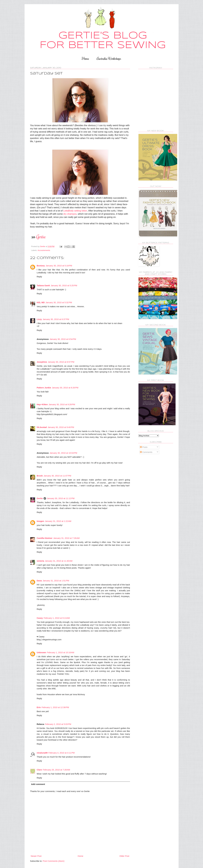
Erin (39, 707)
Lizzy (39, 319)
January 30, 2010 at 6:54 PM (63, 339)
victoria (40, 561)
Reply (39, 277)
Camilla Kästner (45, 538)
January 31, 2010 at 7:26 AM (66, 538)
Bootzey (41, 266)
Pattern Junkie (44, 388)
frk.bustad (42, 427)
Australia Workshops (109, 58)
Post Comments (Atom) (54, 861)
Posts (144, 447)
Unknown (41, 652)
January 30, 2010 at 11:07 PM (57, 476)
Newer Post (36, 856)
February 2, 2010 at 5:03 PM (58, 724)
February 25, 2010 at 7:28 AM (56, 770)
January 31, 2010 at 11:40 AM (59, 561)
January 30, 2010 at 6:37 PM (56, 319)
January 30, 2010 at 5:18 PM (59, 266)
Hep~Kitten (42, 404)
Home (85, 58)
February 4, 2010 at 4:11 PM (62, 753)
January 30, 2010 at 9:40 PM (61, 427)
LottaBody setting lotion (75, 211)
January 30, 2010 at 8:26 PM (65, 388)
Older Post (124, 856)
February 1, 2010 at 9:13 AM (57, 618)
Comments (146, 452)
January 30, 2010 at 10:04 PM (63, 453)
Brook (40, 476)
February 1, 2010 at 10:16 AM (60, 652)
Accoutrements (44, 250)
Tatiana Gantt (43, 285)
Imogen (40, 521)
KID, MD (41, 302)
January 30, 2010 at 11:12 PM (61, 498)
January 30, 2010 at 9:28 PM (62, 404)
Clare (39, 770)
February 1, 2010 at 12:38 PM (55, 707)
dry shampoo (70, 214)
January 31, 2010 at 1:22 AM (58, 521)
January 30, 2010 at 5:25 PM (64, 285)
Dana (39, 581)
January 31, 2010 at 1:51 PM (56, 581)
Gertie (40, 498)
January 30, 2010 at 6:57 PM (61, 362)
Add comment (38, 784)
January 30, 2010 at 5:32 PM (59, 302)
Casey (40, 618)
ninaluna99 (42, 753)
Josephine (42, 362)
